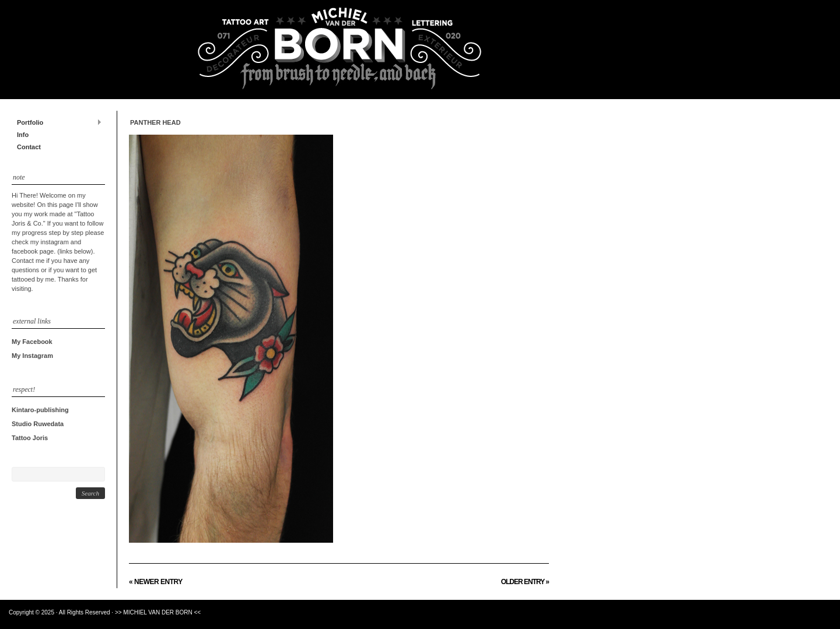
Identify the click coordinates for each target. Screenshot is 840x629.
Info (23, 135)
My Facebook (32, 342)
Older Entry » (525, 582)
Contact (29, 147)
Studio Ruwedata (38, 424)
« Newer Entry (156, 582)
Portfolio (57, 122)
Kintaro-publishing (40, 410)
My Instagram (32, 356)
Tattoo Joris (30, 438)
